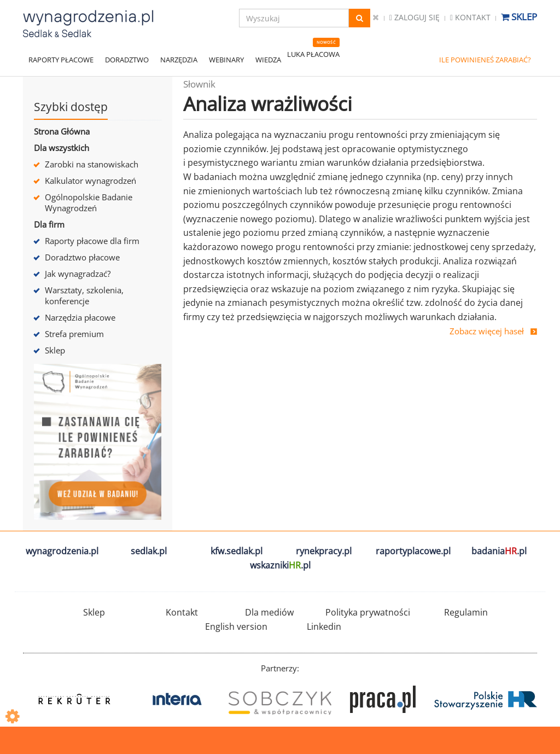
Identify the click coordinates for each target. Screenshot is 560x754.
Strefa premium (74, 334)
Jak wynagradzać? (78, 274)
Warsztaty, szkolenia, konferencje (84, 295)
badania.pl (499, 551)
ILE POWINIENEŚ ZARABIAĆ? (485, 60)
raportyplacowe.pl (413, 551)
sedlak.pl (149, 551)
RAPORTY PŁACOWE (61, 60)
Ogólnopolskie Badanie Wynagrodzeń (89, 202)
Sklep (519, 17)
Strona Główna (62, 131)
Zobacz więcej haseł (487, 331)
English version (236, 627)
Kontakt (470, 17)
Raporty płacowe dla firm (92, 241)
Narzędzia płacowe (80, 317)
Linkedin (324, 627)
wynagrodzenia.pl (62, 551)
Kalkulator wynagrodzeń (91, 181)
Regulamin (466, 612)
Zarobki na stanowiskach (92, 164)
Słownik (199, 84)
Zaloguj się (415, 17)
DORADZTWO (127, 60)
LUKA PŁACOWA (313, 54)
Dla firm (49, 224)
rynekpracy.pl (324, 551)
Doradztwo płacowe (82, 257)
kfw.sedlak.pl (237, 551)
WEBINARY (226, 60)
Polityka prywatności (368, 612)
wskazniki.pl (280, 565)
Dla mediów (269, 612)
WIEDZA (268, 60)
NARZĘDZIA (179, 60)
